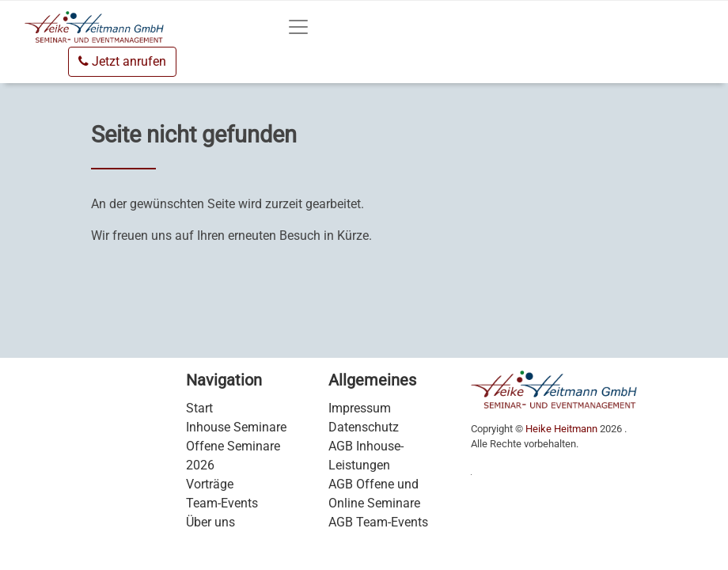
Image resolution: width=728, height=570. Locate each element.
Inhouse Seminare (236, 427)
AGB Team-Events (378, 522)
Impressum (360, 408)
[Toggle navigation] (298, 27)
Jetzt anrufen (122, 61)
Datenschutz (364, 427)
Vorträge (210, 484)
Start (199, 408)
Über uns (210, 522)
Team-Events (222, 503)
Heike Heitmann (561, 429)
